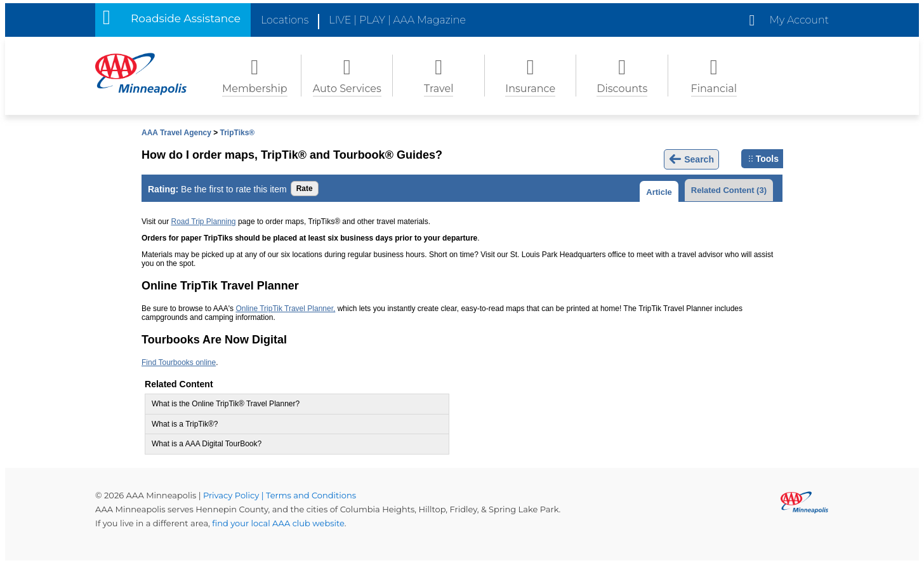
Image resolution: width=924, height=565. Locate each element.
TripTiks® (238, 133)
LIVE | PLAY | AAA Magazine (397, 20)
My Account (799, 20)
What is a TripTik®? (185, 424)
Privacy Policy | (234, 495)
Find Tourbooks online (179, 362)
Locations (285, 20)
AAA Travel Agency (176, 133)
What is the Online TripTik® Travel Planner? (226, 404)
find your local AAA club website (278, 523)
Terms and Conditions (311, 495)
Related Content (729, 190)
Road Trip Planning (203, 222)
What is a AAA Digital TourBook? (207, 444)
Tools (764, 159)
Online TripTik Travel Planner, (285, 309)
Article (659, 192)
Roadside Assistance (186, 18)
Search (691, 159)
